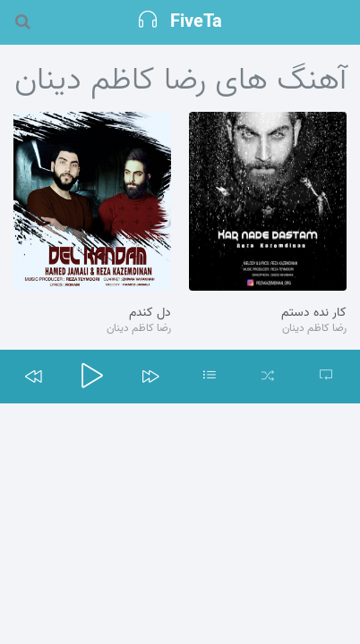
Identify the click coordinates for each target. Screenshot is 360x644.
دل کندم (150, 313)
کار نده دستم (314, 313)
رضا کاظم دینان (314, 329)
